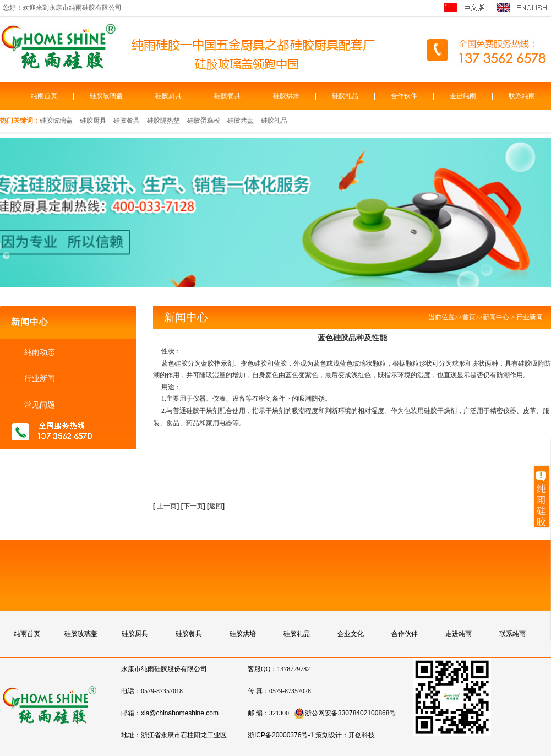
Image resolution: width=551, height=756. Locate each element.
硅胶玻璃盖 (106, 96)
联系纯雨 (522, 96)
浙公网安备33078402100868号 (345, 713)
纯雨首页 (44, 96)
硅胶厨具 (168, 96)
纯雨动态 (39, 352)
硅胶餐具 (227, 96)
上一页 (167, 506)
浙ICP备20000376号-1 (281, 735)
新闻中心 (496, 317)
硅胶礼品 (345, 96)
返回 (216, 506)
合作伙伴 (404, 96)
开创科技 (362, 735)
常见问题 (39, 405)
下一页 (194, 506)
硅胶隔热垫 (163, 121)
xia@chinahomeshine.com (180, 713)
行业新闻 (39, 378)
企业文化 (351, 634)
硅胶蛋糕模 (204, 121)
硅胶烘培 (243, 634)
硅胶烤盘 (241, 121)
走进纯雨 (463, 96)
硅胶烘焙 (286, 96)
